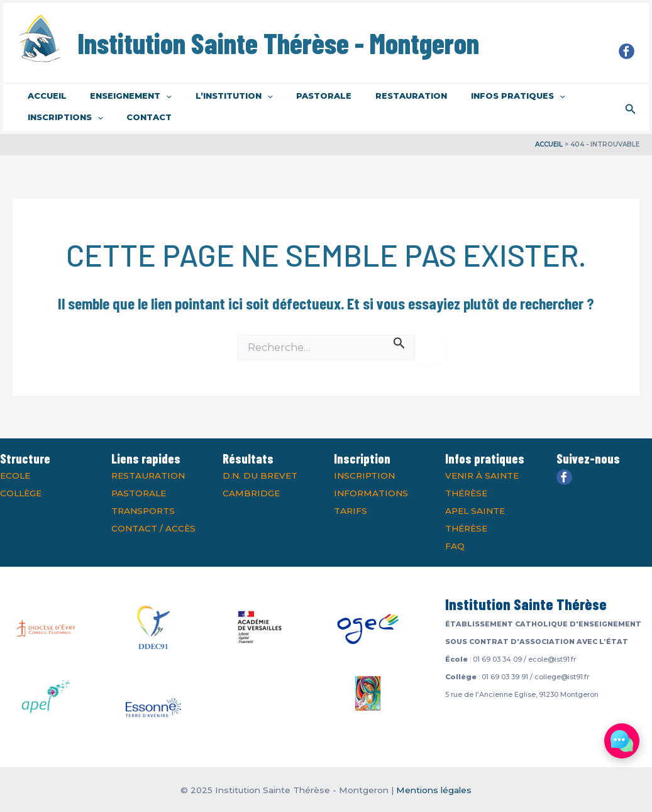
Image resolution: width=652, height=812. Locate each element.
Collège (21, 493)
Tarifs (351, 511)
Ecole (15, 476)
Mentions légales (434, 790)
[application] (155, 96)
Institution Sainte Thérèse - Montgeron (278, 43)
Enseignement (120, 96)
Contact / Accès (153, 528)
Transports (143, 511)
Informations (371, 493)
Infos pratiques (478, 96)
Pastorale (299, 96)
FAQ (455, 546)
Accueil (43, 96)
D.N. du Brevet (260, 476)
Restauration (378, 96)
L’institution (216, 96)
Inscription (364, 476)
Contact (138, 117)
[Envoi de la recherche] (399, 342)
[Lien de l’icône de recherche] (631, 107)
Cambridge (251, 493)
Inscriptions (62, 118)
